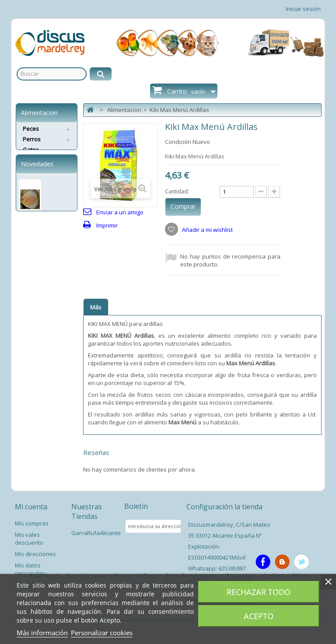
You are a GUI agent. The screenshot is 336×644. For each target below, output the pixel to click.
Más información (42, 633)
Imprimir (107, 225)
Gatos (31, 150)
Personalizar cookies (102, 633)
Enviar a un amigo (120, 212)
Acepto (259, 616)
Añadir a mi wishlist (207, 230)
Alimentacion (124, 110)
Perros (32, 139)
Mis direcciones (35, 554)
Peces (31, 129)
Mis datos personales (30, 569)
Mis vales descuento (29, 539)
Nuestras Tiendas (87, 511)
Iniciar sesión (303, 9)
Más (96, 307)
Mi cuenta (31, 507)
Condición (178, 142)
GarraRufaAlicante (96, 533)
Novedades (37, 195)
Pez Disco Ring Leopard (38, 256)
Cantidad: (177, 191)
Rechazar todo (259, 592)
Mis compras (32, 523)
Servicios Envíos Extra (44, 164)
